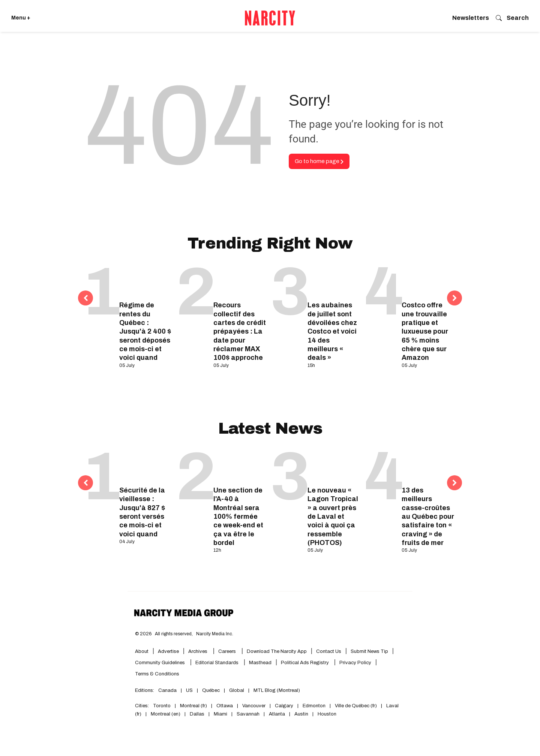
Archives (198, 651)
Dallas (197, 714)
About (142, 651)
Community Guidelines (160, 663)
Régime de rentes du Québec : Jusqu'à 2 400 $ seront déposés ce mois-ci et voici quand (145, 331)
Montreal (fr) (193, 706)
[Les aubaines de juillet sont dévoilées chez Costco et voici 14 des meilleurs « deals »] (334, 281)
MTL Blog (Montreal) (277, 690)
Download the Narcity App (277, 651)
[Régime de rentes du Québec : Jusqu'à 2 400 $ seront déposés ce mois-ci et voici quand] (146, 281)
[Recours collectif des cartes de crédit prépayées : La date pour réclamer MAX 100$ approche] (240, 281)
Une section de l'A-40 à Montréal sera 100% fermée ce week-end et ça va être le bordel (238, 516)
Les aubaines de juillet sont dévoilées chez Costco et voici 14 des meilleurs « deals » (332, 331)
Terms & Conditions (157, 674)
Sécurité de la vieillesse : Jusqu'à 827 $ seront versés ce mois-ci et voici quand (142, 512)
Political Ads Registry (305, 663)
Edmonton (314, 706)
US (189, 690)
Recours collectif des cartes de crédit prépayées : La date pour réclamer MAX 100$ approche (240, 331)
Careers (227, 651)
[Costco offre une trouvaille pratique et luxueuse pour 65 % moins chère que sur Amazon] (428, 281)
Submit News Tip (369, 651)
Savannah (248, 714)
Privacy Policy (355, 663)
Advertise (168, 651)
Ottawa (225, 706)
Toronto (162, 706)
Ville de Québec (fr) (356, 706)
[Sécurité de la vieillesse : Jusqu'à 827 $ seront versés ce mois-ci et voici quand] (146, 465)
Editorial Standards (217, 663)
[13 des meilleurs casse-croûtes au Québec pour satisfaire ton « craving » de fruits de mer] (428, 465)
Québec (211, 690)
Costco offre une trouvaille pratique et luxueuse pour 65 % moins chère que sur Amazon (425, 331)
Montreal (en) (166, 714)
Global (237, 690)
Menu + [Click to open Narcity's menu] (21, 18)
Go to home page (319, 161)
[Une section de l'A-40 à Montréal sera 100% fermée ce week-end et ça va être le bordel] (240, 465)
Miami (220, 714)
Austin (301, 714)
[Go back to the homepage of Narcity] (270, 18)
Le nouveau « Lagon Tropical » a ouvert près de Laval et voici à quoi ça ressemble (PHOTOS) (333, 516)
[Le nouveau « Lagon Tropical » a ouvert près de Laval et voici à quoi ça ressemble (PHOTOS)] (334, 465)
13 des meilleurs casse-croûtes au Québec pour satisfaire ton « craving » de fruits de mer (428, 516)
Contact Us (329, 651)
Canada (167, 690)
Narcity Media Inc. (215, 634)
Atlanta (277, 714)
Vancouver (254, 706)
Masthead (260, 663)
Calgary (284, 706)
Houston (327, 714)
